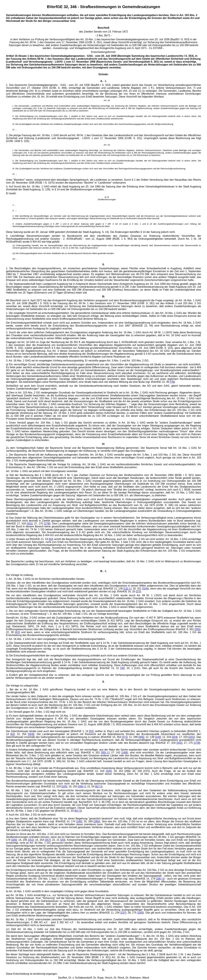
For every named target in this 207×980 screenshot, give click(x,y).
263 (31, 734)
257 (48, 840)
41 (17, 632)
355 (198, 629)
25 (62, 840)
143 (158, 737)
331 (30, 524)
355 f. (105, 753)
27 (138, 591)
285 (96, 821)
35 (122, 668)
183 (140, 913)
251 (31, 840)
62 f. (98, 787)
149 (124, 753)
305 (141, 737)
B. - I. (103, 571)
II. (103, 682)
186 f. (160, 879)
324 (145, 589)
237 (123, 913)
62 (51, 539)
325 (109, 771)
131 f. (127, 589)
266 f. (82, 787)
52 (91, 731)
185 (79, 821)
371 (125, 737)
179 (47, 524)
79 (172, 382)
